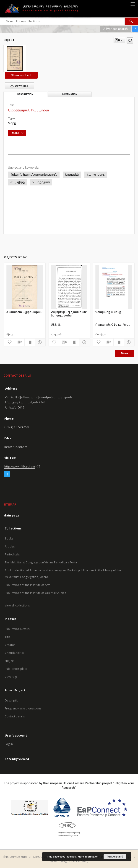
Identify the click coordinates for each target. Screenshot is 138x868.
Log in (9, 744)
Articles (10, 546)
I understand (115, 857)
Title (8, 637)
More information (88, 857)
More (125, 353)
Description (13, 700)
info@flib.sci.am (16, 447)
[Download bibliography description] (19, 342)
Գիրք (12, 123)
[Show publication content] (30, 342)
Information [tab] (70, 94)
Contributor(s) (14, 653)
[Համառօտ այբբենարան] (25, 287)
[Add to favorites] (130, 40)
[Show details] (39, 342)
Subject (10, 661)
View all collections (17, 605)
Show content (21, 75)
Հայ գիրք (18, 182)
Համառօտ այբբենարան (24, 312)
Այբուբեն (72, 175)
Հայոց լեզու (95, 175)
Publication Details (17, 629)
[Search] (131, 21)
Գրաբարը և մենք (108, 312)
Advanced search (116, 29)
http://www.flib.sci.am (20, 466)
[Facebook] (7, 474)
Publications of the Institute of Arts (28, 585)
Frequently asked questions (23, 708)
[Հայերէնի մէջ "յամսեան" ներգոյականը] (69, 287)
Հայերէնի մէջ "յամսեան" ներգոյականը (69, 314)
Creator (10, 645)
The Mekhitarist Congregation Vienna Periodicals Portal (41, 562)
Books (9, 538)
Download (18, 86)
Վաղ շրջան (41, 182)
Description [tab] (25, 94)
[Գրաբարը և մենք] (114, 287)
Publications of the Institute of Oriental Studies (35, 593)
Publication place (16, 669)
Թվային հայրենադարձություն (34, 175)
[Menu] (133, 4)
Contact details (15, 716)
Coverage (11, 677)
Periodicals (12, 554)
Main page (12, 515)
